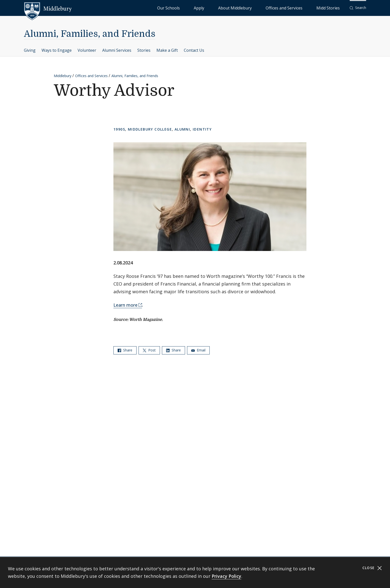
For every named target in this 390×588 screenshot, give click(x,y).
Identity (202, 129)
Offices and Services (301, 8)
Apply (240, 8)
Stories (144, 50)
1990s (119, 129)
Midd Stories (334, 8)
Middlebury (63, 76)
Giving (30, 50)
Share (125, 350)
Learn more (125, 305)
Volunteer (87, 50)
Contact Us (194, 50)
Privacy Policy (226, 576)
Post (149, 350)
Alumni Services (117, 50)
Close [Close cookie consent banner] (372, 568)
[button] (358, 8)
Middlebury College (150, 129)
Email (198, 350)
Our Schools (220, 8)
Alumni (182, 129)
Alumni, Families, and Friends (90, 34)
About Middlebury (265, 8)
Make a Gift (167, 50)
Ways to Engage (57, 50)
